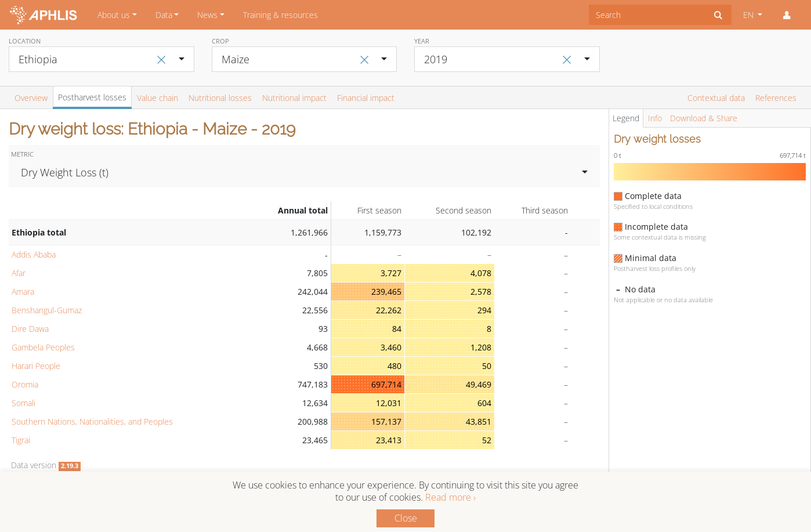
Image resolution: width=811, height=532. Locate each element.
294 (484, 310)
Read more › (450, 497)
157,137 (386, 421)
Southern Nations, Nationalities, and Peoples (92, 421)
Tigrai (21, 440)
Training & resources (280, 15)
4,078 (481, 273)
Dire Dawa (30, 329)
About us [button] (114, 15)
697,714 (386, 384)
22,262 (389, 310)
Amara (23, 292)
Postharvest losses (92, 97)
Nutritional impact (294, 98)
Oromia (25, 384)
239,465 (386, 292)
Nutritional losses (220, 98)
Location (25, 41)
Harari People (36, 366)
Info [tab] (655, 118)
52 (487, 440)
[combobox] (647, 15)
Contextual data (716, 98)
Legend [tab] (626, 118)
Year (422, 41)
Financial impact (366, 98)
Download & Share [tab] (704, 118)
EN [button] (750, 15)
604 (484, 403)
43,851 (479, 421)
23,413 (389, 440)
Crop (220, 41)
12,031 (389, 403)
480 (394, 366)
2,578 (481, 292)
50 (487, 366)
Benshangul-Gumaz (47, 310)
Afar (19, 273)
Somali (23, 403)
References (776, 98)
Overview (31, 98)
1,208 (481, 347)
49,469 (479, 384)
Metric (22, 154)
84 (397, 329)
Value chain (158, 98)
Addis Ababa (34, 254)
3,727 (391, 273)
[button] (787, 15)
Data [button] (164, 15)
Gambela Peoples (43, 347)
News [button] (207, 15)
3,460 (391, 347)
